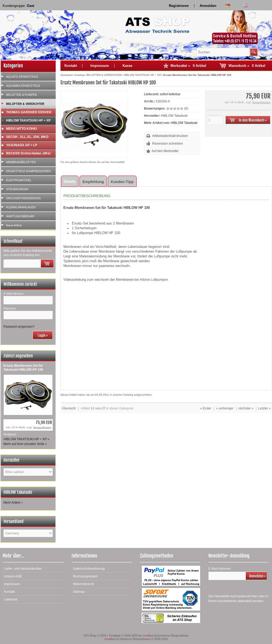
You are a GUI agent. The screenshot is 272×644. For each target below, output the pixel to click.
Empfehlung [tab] (93, 182)
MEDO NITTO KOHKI (21, 129)
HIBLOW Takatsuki (184, 123)
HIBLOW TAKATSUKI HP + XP (28, 120)
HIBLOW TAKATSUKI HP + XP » (26, 439)
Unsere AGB (13, 576)
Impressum (100, 66)
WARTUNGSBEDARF (20, 216)
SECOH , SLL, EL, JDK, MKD (27, 137)
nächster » (246, 408)
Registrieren (179, 6)
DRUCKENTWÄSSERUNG (24, 198)
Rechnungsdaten (85, 576)
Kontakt (71, 66)
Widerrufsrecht (83, 584)
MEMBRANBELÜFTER (21, 162)
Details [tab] (70, 181)
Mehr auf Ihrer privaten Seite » (25, 444)
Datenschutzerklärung (89, 569)
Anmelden (208, 6)
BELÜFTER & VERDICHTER (25, 104)
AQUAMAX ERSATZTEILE (23, 86)
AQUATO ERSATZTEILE (22, 77)
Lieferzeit (11, 599)
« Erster (206, 408)
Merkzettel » (188, 66)
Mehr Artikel (12, 503)
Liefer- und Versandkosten (23, 569)
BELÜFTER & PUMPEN (21, 95)
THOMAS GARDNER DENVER (29, 112)
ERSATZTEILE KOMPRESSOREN (28, 171)
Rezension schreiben (168, 144)
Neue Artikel (14, 225)
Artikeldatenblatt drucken (170, 136)
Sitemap (79, 592)
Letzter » (264, 408)
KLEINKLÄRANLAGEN (21, 207)
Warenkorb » (247, 66)
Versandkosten (42, 427)
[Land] (28, 533)
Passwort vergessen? (19, 327)
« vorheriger (225, 408)
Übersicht (69, 408)
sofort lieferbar (170, 94)
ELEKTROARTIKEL (19, 180)
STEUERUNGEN (17, 189)
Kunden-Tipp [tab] (122, 182)
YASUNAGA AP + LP (22, 145)
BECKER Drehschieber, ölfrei (28, 153)
